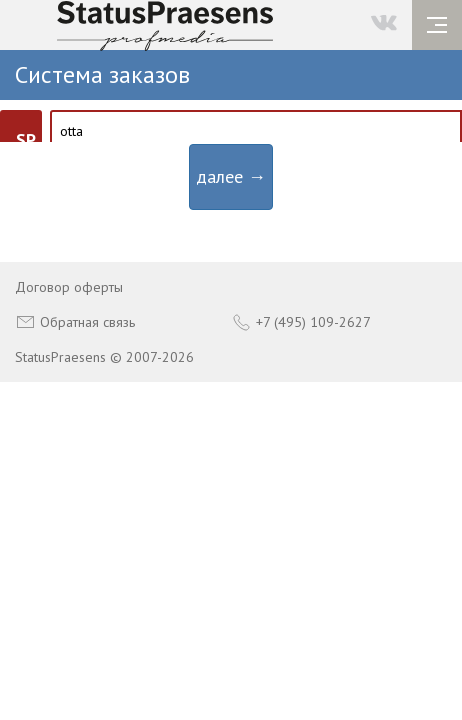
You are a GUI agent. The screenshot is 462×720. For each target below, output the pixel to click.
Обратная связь (75, 322)
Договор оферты (69, 287)
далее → (231, 176)
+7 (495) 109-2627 (301, 322)
